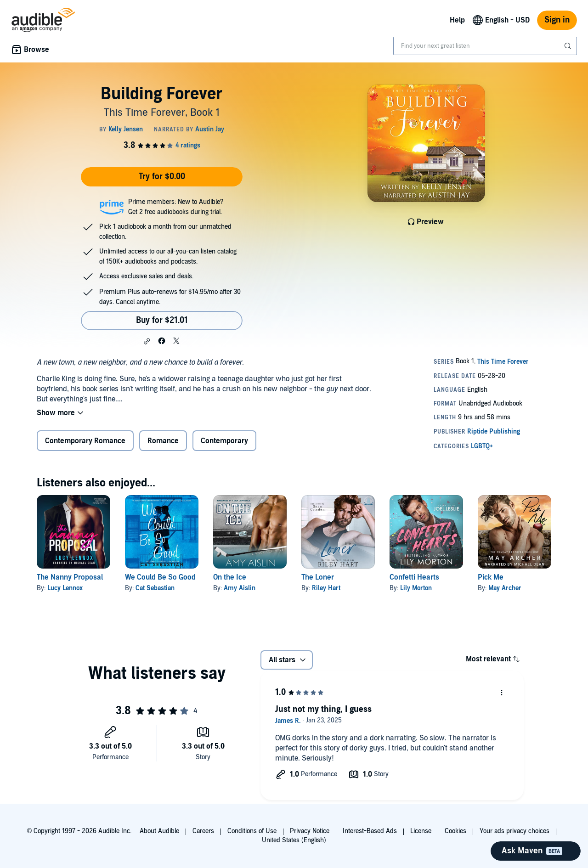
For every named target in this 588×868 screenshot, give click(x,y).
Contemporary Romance (85, 441)
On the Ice (230, 577)
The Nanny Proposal (70, 577)
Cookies (455, 831)
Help (457, 20)
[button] (147, 341)
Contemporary (224, 441)
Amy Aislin (240, 588)
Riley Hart (326, 588)
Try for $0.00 (162, 177)
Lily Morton (416, 588)
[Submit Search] (569, 46)
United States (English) (294, 840)
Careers (203, 831)
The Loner (318, 577)
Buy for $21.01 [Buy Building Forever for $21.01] (162, 320)
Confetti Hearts (414, 577)
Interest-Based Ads (370, 831)
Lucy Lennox (65, 588)
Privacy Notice (310, 831)
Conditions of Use (252, 831)
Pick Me (491, 577)
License (421, 831)
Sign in (557, 20)
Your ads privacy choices (514, 831)
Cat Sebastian (155, 588)
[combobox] (485, 46)
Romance (163, 441)
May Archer (505, 588)
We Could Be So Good (160, 577)
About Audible (159, 831)
